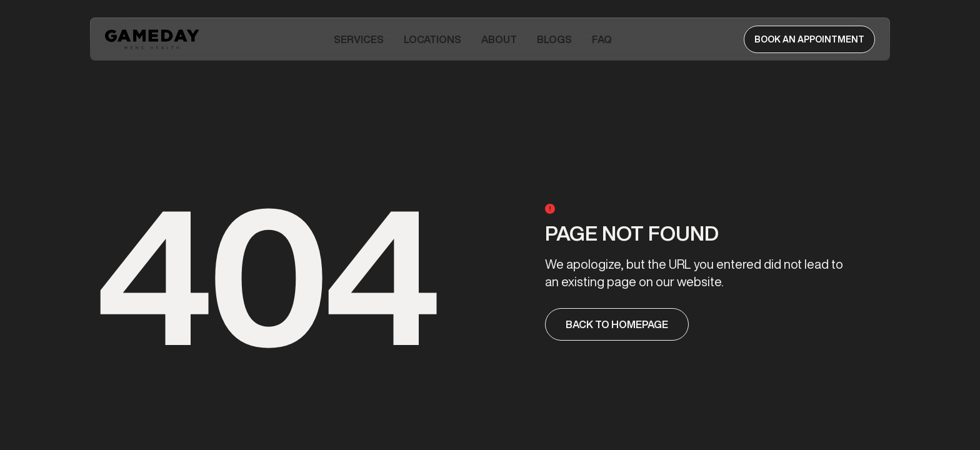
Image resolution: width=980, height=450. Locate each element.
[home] (153, 39)
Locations (432, 39)
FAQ (602, 39)
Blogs (554, 39)
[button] (359, 39)
